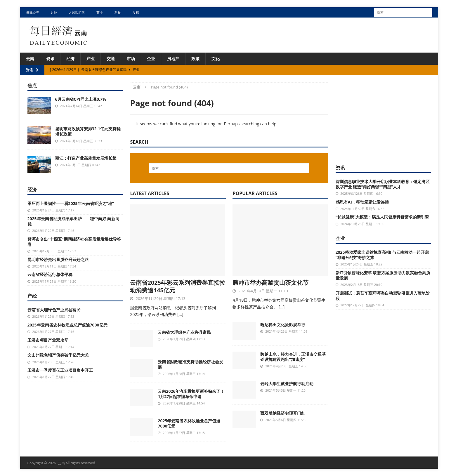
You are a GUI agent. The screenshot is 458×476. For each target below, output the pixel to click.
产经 (32, 296)
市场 (131, 59)
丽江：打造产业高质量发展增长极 (86, 158)
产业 (91, 59)
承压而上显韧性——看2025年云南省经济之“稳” (71, 203)
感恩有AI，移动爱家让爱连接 (362, 202)
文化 (216, 59)
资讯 (50, 59)
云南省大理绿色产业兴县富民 (184, 332)
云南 (30, 59)
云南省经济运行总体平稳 (50, 274)
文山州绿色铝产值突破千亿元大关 (58, 355)
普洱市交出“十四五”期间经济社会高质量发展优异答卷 (74, 242)
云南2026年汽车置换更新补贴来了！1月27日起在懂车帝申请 (191, 394)
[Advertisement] (383, 119)
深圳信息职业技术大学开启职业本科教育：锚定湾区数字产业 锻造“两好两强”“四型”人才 (383, 184)
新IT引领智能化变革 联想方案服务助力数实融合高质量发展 (383, 275)
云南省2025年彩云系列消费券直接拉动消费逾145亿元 (178, 286)
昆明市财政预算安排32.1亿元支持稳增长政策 (88, 131)
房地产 (173, 59)
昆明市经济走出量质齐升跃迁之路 (58, 259)
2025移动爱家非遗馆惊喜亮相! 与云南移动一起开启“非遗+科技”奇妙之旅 (382, 255)
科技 (118, 12)
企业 (151, 59)
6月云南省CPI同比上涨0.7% (81, 99)
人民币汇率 (77, 12)
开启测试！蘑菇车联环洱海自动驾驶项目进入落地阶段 (383, 296)
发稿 (136, 12)
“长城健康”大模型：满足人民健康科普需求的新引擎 (382, 217)
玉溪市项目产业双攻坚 (48, 340)
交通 (111, 59)
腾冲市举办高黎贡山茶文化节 (270, 283)
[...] (180, 314)
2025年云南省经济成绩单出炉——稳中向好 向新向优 (74, 221)
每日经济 (32, 12)
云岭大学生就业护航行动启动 (287, 384)
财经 (54, 12)
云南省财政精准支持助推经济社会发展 (190, 364)
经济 (70, 59)
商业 (100, 12)
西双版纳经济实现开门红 (283, 413)
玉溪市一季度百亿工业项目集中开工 (60, 370)
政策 (195, 59)
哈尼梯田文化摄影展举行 (283, 325)
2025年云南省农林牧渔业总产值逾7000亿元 (189, 423)
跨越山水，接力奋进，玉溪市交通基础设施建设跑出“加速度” (293, 357)
